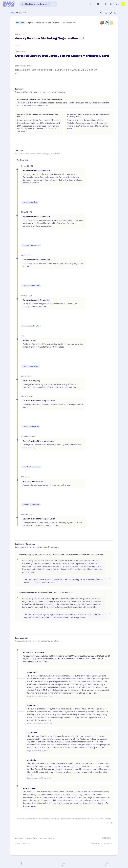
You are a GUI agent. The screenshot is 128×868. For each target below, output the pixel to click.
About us (51, 838)
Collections (19, 838)
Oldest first (22, 160)
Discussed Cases (31, 838)
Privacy (18, 843)
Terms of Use (26, 843)
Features (43, 838)
